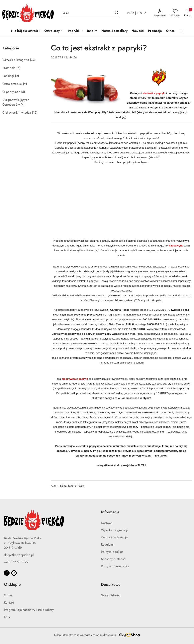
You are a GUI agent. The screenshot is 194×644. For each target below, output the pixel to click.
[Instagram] (14, 573)
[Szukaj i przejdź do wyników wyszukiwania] (117, 13)
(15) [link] (35, 113)
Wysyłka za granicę (114, 530)
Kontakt (9, 603)
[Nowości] (138, 31)
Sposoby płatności (114, 559)
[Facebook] (7, 573)
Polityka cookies (112, 552)
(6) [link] (18, 68)
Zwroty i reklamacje (114, 537)
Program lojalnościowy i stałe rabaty (29, 610)
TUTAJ (107, 315)
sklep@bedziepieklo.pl (19, 555)
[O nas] (170, 31)
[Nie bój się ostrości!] (26, 31)
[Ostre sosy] (54, 31)
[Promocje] (155, 31)
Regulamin (108, 545)
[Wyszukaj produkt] (91, 13)
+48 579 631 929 (16, 562)
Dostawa (107, 523)
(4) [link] (23, 105)
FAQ (7, 617)
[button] (181, 31)
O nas (8, 595)
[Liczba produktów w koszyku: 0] (188, 13)
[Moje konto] (160, 13)
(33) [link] (33, 60)
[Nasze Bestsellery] (114, 31)
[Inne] (92, 31)
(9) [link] (25, 84)
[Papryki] (75, 31)
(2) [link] (17, 76)
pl (131, 13)
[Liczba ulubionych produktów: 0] (175, 13)
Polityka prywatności (115, 566)
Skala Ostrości (111, 595)
